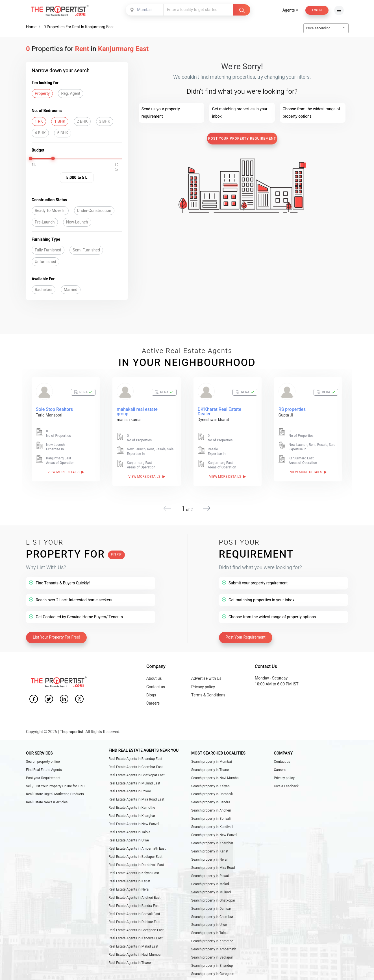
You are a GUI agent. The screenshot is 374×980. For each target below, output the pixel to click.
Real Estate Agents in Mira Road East (137, 801)
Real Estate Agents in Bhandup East (136, 759)
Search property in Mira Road (213, 870)
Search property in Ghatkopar (213, 904)
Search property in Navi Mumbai (215, 778)
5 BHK (63, 133)
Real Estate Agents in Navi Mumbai (135, 959)
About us (154, 678)
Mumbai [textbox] (144, 10)
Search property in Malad (210, 887)
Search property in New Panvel (214, 837)
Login (317, 10)
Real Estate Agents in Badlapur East (136, 859)
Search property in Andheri (211, 812)
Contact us (156, 686)
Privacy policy (203, 686)
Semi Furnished (86, 250)
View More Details (66, 472)
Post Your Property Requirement (242, 139)
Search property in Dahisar (211, 912)
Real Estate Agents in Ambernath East (137, 850)
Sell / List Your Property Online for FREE (56, 787)
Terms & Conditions (209, 695)
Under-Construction (94, 211)
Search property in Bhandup (212, 970)
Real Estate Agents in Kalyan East (134, 876)
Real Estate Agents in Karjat (130, 884)
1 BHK (60, 121)
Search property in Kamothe (212, 945)
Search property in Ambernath (214, 954)
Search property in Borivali (211, 820)
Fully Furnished (48, 250)
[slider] (31, 159)
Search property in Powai (210, 878)
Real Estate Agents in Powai (130, 792)
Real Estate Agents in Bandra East (134, 909)
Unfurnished (45, 262)
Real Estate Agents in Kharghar (132, 817)
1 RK (39, 121)
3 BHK (105, 121)
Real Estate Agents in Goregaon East (136, 934)
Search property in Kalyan (210, 787)
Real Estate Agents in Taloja (130, 834)
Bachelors (44, 290)
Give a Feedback (286, 787)
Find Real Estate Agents (44, 770)
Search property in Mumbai (212, 762)
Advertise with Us (207, 678)
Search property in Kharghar (212, 845)
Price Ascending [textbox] (318, 28)
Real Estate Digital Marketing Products (55, 795)
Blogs (151, 695)
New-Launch (77, 222)
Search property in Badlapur (212, 962)
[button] (206, 508)
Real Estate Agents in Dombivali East (136, 867)
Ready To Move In (50, 211)
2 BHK (82, 121)
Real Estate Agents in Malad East (134, 951)
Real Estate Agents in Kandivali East (136, 942)
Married (71, 290)
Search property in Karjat (210, 853)
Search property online (43, 762)
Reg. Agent (71, 94)
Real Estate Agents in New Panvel (134, 826)
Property (42, 94)
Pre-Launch (45, 222)
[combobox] (145, 10)
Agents (290, 10)
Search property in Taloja (210, 937)
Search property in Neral (209, 862)
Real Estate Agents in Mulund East (135, 784)
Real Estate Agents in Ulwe (129, 842)
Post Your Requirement (246, 637)
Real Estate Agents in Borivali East (134, 917)
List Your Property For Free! (57, 637)
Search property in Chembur (212, 920)
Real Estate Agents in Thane (130, 968)
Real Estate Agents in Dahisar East (135, 926)
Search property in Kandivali (212, 828)
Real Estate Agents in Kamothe (132, 809)
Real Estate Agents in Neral (129, 892)
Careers (153, 704)
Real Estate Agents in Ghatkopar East (137, 775)
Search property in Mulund (211, 895)
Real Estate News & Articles (47, 803)
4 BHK (40, 133)
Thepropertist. (72, 732)
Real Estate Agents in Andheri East (135, 901)
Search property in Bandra (211, 803)
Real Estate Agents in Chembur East (136, 767)
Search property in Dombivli (212, 795)
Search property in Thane (210, 770)
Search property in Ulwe (209, 929)
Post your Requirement (43, 778)
